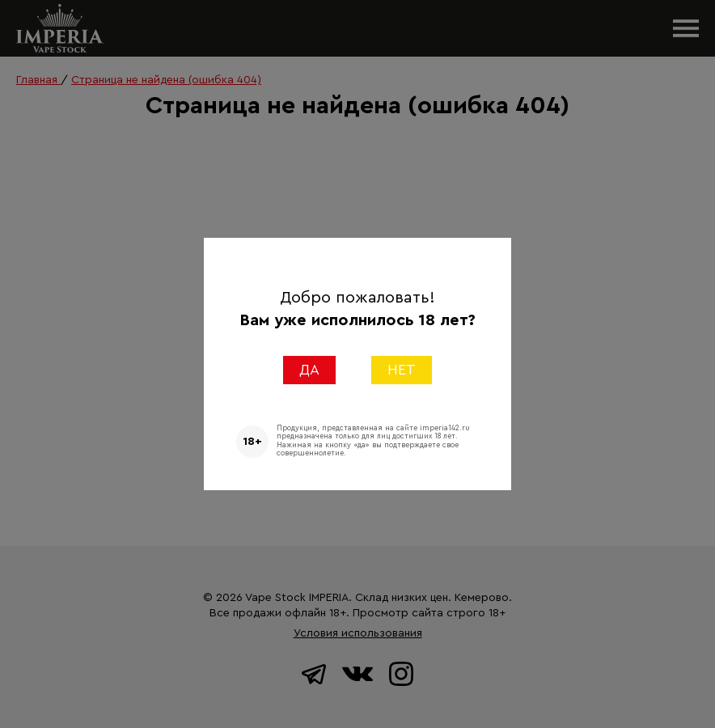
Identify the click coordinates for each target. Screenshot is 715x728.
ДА (309, 370)
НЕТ (402, 370)
